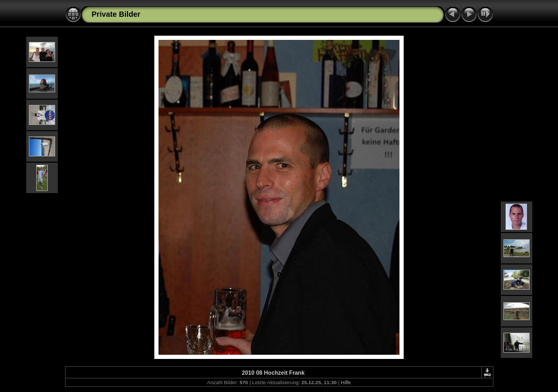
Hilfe (346, 382)
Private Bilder (116, 14)
